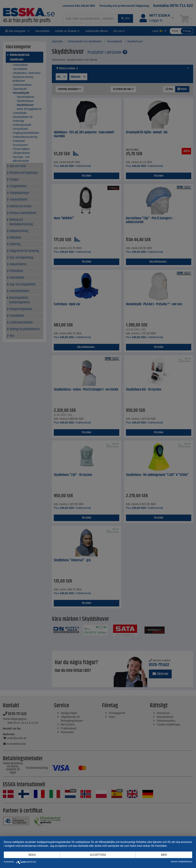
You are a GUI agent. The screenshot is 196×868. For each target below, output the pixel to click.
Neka (32, 855)
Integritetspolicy (185, 862)
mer (164, 855)
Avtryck (174, 862)
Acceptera (98, 855)
